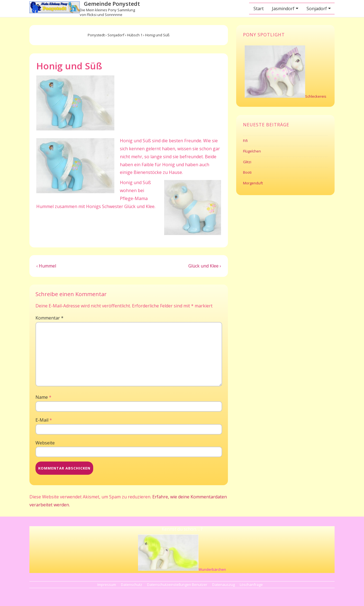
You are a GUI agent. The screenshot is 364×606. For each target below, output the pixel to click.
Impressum (107, 585)
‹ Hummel (46, 266)
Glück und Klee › (205, 266)
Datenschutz (132, 585)
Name (42, 397)
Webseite (45, 443)
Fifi (245, 141)
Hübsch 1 (135, 35)
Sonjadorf (317, 9)
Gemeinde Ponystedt (112, 4)
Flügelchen (252, 151)
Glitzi (247, 162)
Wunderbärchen (212, 569)
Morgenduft (253, 183)
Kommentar (49, 318)
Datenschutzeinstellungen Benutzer (177, 585)
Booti (247, 172)
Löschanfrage (251, 585)
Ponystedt (96, 35)
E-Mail (42, 420)
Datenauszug (224, 585)
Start (259, 9)
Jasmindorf (283, 9)
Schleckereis (316, 96)
